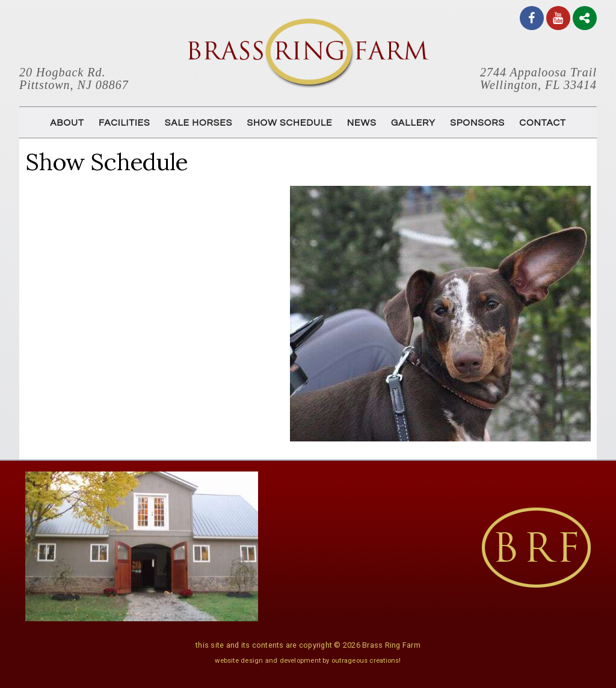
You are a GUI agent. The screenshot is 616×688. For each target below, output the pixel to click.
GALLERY (413, 123)
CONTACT (543, 123)
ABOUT (67, 123)
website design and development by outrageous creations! (308, 661)
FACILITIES (124, 123)
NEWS (362, 123)
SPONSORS (477, 123)
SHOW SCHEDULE (289, 123)
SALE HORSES (199, 123)
